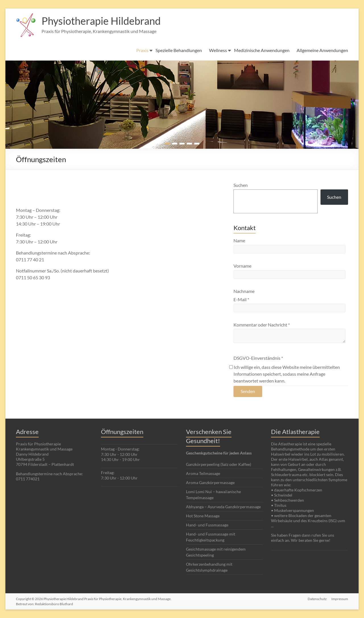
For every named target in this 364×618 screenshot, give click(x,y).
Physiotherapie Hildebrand (101, 21)
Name (239, 240)
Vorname (242, 266)
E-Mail (241, 299)
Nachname (244, 291)
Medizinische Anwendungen (262, 50)
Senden (248, 391)
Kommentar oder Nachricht (262, 325)
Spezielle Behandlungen (179, 50)
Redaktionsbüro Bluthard (54, 604)
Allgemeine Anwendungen (322, 50)
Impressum (340, 599)
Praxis (142, 50)
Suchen (241, 185)
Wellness (218, 50)
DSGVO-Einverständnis (258, 358)
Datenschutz (317, 599)
